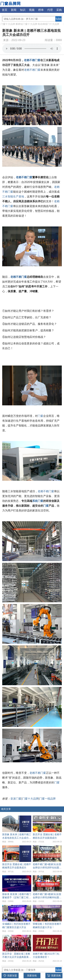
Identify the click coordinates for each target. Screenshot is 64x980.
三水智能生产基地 (13, 196)
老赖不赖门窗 (32, 60)
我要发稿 (32, 976)
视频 (32, 10)
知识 (23, 10)
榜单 (41, 10)
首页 (5, 10)
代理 (50, 10)
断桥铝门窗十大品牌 (26, 24)
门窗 (40, 416)
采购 (59, 10)
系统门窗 (38, 501)
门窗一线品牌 (47, 799)
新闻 (14, 10)
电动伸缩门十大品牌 (48, 24)
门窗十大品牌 (8, 24)
